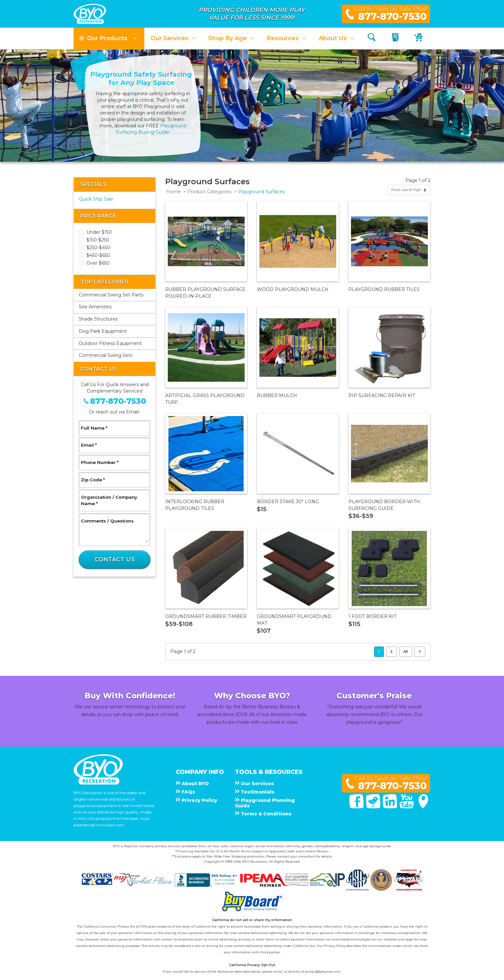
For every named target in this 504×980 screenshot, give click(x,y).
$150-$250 (98, 240)
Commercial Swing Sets (106, 355)
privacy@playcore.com (323, 971)
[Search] (372, 38)
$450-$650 (98, 255)
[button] (109, 38)
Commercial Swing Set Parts (111, 295)
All (406, 651)
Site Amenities (95, 307)
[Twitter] (374, 807)
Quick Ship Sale (96, 199)
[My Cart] (419, 38)
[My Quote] (396, 38)
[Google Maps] (423, 807)
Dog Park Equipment (103, 331)
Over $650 (98, 263)
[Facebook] (357, 807)
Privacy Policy (335, 946)
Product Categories (209, 192)
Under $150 (99, 232)
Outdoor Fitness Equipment (110, 343)
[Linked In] (391, 807)
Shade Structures (98, 319)
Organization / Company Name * (109, 500)
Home (173, 192)
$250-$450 (98, 248)
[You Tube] (407, 807)
